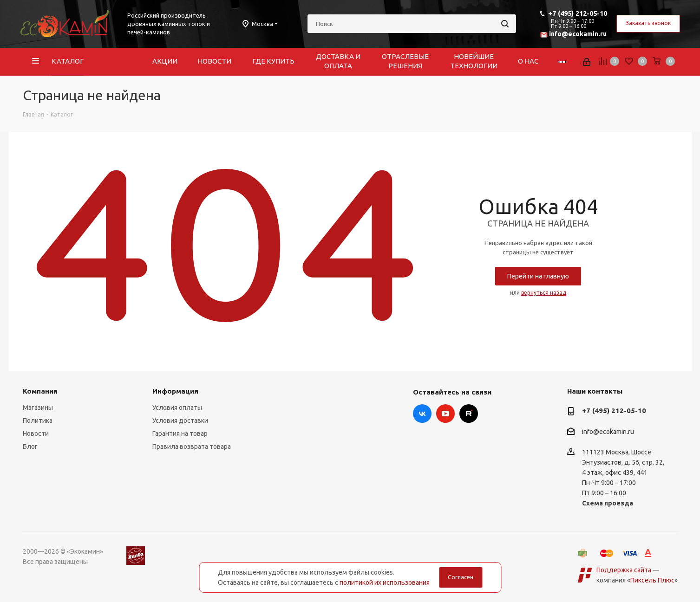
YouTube (445, 414)
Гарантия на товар (180, 434)
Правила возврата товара (192, 447)
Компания (40, 391)
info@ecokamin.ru (578, 34)
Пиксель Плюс (652, 580)
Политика (38, 421)
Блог (30, 447)
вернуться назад (544, 293)
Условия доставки (180, 421)
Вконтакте (422, 414)
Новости (36, 434)
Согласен (461, 577)
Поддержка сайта (624, 570)
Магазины (38, 408)
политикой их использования (385, 583)
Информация (175, 391)
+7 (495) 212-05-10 (578, 13)
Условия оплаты (177, 408)
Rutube (469, 414)
